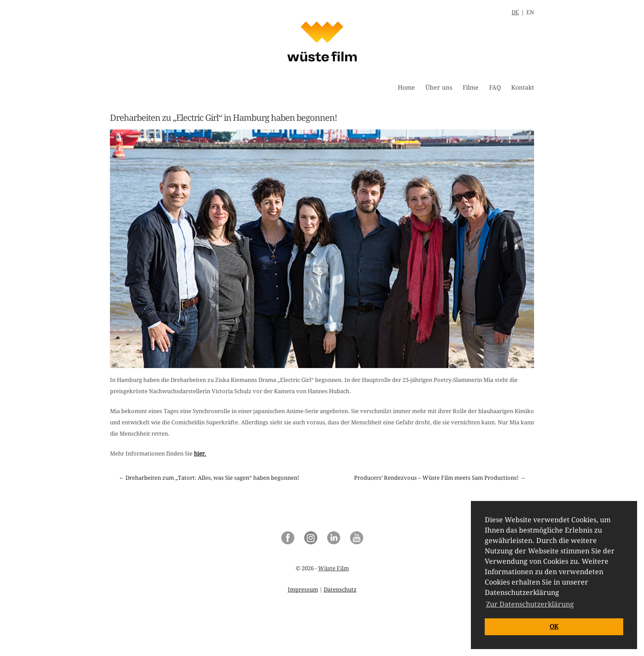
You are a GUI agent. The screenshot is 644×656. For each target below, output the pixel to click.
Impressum (303, 590)
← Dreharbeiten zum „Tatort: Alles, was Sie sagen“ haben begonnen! (209, 478)
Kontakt (523, 87)
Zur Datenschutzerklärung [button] (530, 604)
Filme (471, 87)
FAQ (495, 87)
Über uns (439, 87)
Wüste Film (333, 568)
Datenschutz (340, 590)
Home (406, 87)
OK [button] (554, 627)
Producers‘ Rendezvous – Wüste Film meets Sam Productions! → (440, 478)
